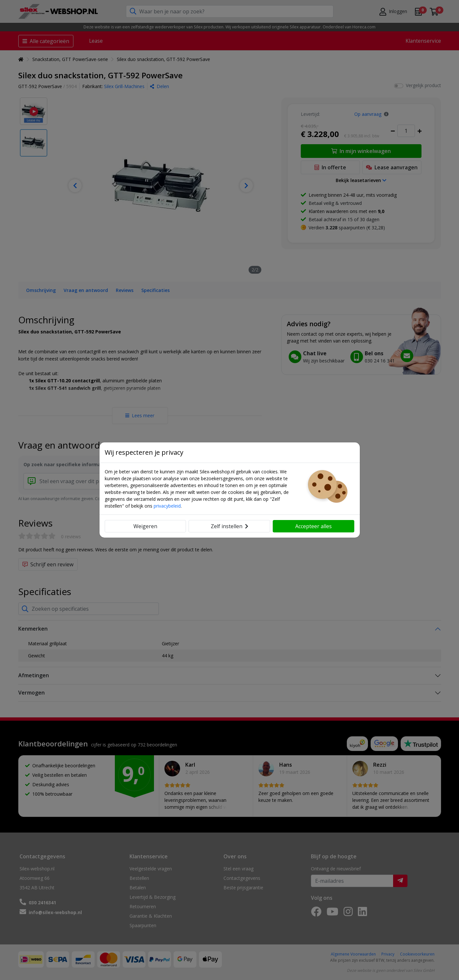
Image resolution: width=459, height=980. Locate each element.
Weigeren (145, 526)
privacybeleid (167, 506)
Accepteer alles (314, 526)
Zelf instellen (229, 526)
